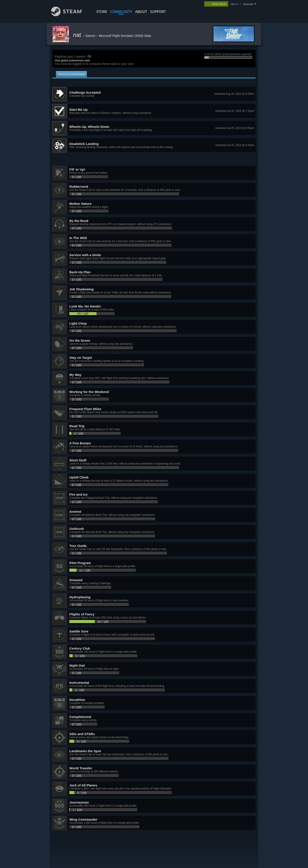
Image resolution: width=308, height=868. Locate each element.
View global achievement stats (72, 61)
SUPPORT (158, 12)
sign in (234, 4)
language (248, 4)
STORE (102, 12)
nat (78, 35)
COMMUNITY (121, 12)
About (141, 12)
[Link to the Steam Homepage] (70, 15)
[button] (154, 94)
